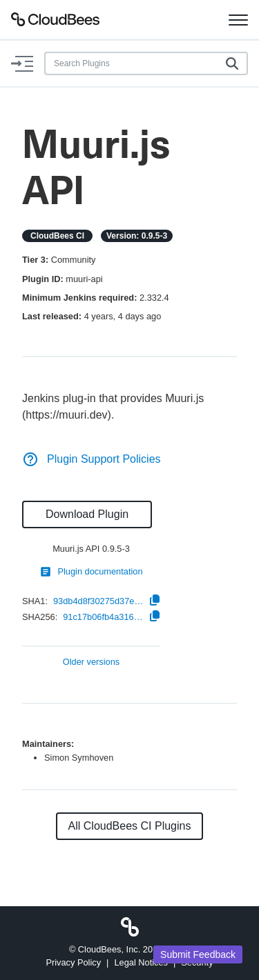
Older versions (92, 662)
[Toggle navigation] (238, 19)
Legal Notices (141, 962)
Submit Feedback (198, 954)
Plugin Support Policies (92, 459)
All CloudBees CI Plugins (130, 826)
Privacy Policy (73, 962)
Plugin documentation (91, 571)
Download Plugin (87, 514)
